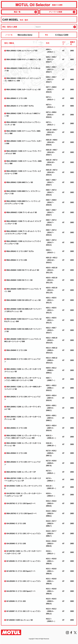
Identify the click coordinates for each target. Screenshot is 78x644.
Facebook (71, 633)
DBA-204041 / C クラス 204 (17, 428)
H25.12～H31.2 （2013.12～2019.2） (52, 260)
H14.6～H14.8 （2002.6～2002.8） (51, 544)
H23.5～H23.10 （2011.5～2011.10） (52, 270)
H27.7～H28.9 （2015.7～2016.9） (51, 90)
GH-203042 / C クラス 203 (16, 523)
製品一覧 (17, 12)
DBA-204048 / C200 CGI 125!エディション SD (24, 300)
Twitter (75, 633)
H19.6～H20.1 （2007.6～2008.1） (51, 408)
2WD (72, 51)
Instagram (67, 633)
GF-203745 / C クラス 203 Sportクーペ (21, 571)
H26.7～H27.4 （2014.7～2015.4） (51, 192)
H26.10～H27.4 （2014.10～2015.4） (52, 162)
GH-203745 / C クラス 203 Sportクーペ (21, 591)
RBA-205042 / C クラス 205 (17, 260)
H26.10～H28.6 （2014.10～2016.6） (52, 142)
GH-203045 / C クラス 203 (16, 544)
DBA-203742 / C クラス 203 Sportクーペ (21, 513)
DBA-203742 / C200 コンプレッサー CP (21, 472)
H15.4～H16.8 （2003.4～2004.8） (51, 503)
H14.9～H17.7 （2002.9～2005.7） (51, 523)
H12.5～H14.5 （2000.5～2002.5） (51, 601)
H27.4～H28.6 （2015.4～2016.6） (51, 115)
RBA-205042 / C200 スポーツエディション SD (23, 90)
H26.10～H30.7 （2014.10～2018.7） (52, 132)
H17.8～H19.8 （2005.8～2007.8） (51, 463)
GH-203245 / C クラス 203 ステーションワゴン (24, 581)
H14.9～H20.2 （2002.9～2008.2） (51, 513)
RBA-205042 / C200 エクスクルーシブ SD (22, 51)
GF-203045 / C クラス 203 (16, 601)
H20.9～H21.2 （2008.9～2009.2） (51, 370)
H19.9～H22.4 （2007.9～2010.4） (51, 398)
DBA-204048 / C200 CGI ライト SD (19, 280)
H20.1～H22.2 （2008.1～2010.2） (51, 388)
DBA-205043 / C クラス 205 (17, 98)
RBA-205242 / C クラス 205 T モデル (20, 251)
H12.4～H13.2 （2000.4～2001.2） (51, 611)
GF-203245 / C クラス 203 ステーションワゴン (24, 561)
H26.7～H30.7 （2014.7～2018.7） (51, 182)
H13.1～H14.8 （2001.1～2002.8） (51, 561)
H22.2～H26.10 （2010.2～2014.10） (52, 340)
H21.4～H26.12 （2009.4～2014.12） (52, 350)
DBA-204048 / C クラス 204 (17, 350)
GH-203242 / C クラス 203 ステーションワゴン (24, 534)
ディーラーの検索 (56, 12)
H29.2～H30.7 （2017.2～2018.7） (51, 59)
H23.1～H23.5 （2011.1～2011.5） (51, 300)
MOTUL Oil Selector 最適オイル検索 (39, 5)
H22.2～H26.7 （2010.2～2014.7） (51, 330)
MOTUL (11, 632)
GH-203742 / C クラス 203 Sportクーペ (21, 503)
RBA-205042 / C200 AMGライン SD (20, 182)
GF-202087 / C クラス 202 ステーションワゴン (24, 611)
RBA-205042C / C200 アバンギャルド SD (22, 212)
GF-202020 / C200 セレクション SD (20, 620)
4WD (72, 59)
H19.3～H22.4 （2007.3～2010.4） (51, 428)
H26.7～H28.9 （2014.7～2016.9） (51, 202)
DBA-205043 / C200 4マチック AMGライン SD (24, 59)
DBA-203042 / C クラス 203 (17, 453)
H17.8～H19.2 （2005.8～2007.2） (51, 453)
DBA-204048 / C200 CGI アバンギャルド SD (23, 270)
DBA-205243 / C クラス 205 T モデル (20, 106)
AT (63, 51)
